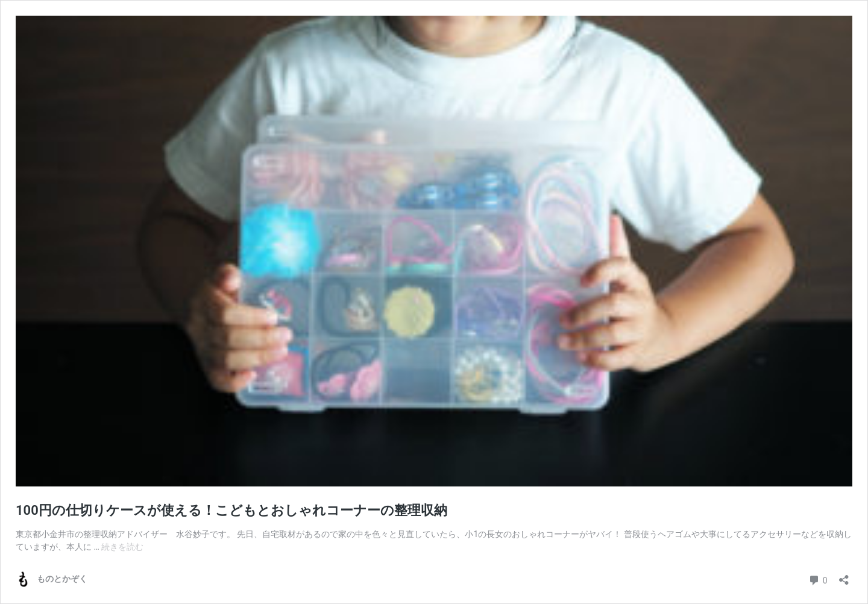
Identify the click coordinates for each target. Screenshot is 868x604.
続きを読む (122, 547)
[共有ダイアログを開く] (844, 576)
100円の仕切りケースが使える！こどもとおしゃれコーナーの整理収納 (231, 510)
